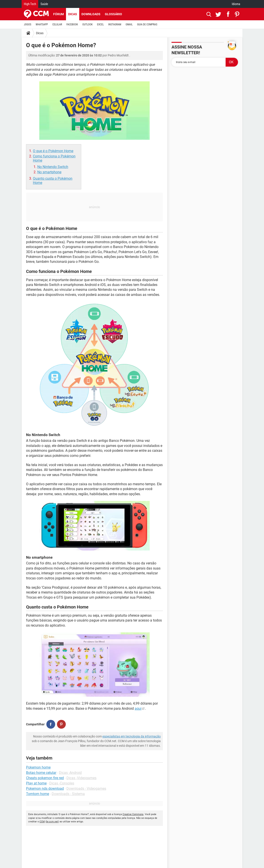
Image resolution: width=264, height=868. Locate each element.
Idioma (236, 4)
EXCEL (100, 24)
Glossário (113, 14)
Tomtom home (38, 794)
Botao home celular (41, 773)
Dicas (73, 14)
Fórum (58, 14)
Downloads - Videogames (86, 789)
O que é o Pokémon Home (53, 151)
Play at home (36, 783)
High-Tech (30, 4)
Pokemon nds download (45, 789)
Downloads (91, 14)
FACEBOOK (72, 24)
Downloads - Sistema (68, 794)
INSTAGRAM (115, 24)
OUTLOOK (88, 24)
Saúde (44, 4)
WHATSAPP (42, 24)
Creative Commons (133, 814)
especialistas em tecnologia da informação (132, 736)
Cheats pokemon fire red (45, 778)
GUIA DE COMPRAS (147, 24)
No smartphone (49, 172)
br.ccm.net (52, 822)
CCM (42, 822)
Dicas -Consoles (62, 783)
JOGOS (28, 24)
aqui (138, 708)
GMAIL (129, 24)
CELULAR (57, 24)
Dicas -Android (70, 773)
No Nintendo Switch (53, 167)
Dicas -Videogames (81, 778)
